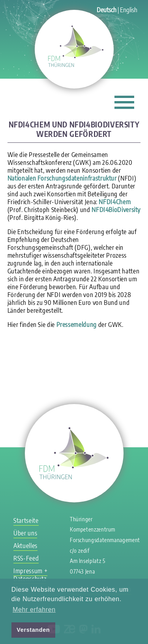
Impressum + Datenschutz (30, 575)
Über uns (25, 533)
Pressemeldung (77, 325)
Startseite (26, 520)
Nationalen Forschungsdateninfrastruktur (62, 178)
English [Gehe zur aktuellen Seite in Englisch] (129, 10)
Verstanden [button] (33, 630)
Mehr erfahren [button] (34, 610)
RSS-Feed (26, 558)
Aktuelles (25, 546)
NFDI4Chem (115, 202)
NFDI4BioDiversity (116, 210)
